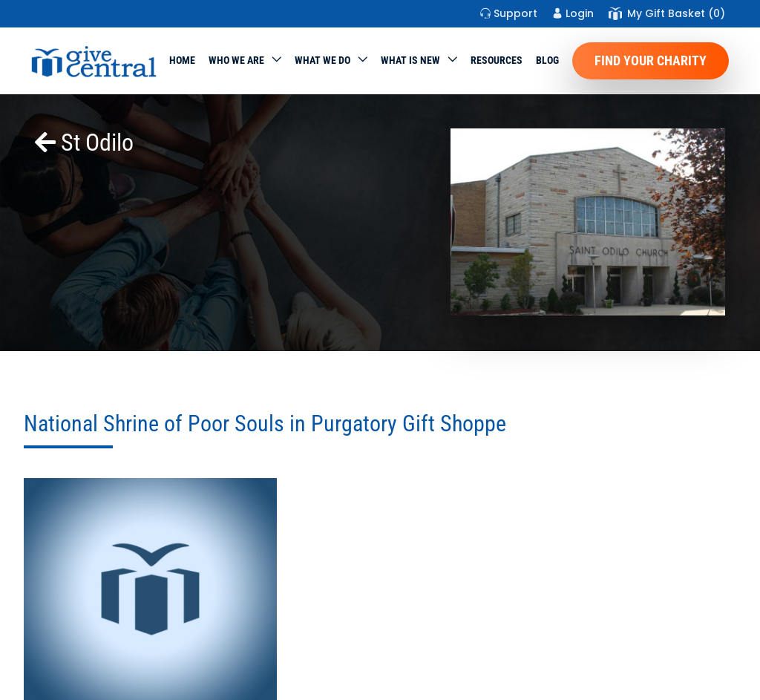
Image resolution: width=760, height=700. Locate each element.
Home (182, 60)
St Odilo (84, 143)
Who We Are (236, 60)
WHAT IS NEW (410, 60)
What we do (322, 60)
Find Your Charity (651, 60)
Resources (497, 60)
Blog (547, 60)
